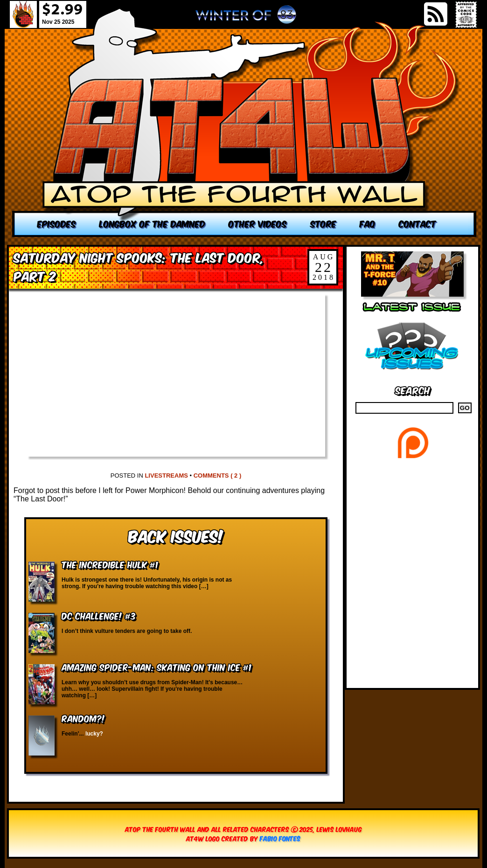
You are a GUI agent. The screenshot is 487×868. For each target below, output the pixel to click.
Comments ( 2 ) (218, 476)
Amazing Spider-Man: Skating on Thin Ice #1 (157, 667)
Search (413, 390)
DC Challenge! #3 (99, 615)
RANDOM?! (83, 718)
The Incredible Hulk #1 (110, 564)
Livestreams (166, 476)
